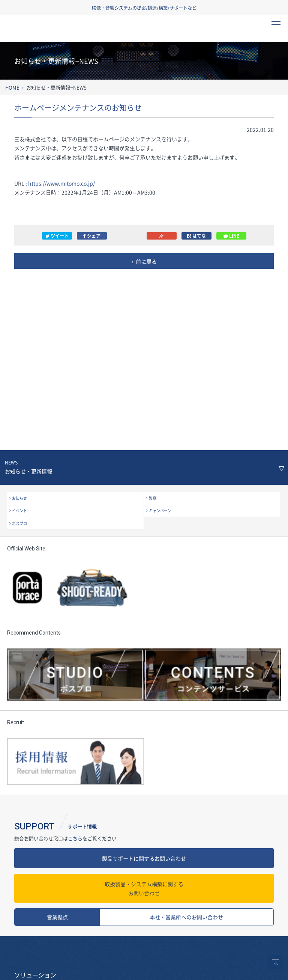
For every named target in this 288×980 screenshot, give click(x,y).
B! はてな (196, 236)
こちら (75, 838)
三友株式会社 (47, 30)
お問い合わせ (144, 888)
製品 (153, 498)
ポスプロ (19, 523)
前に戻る (146, 261)
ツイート (57, 236)
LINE (231, 236)
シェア (92, 236)
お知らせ (19, 498)
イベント (19, 510)
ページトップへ (276, 962)
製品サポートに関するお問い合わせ (144, 858)
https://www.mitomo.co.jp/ (61, 183)
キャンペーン (160, 510)
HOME (12, 87)
